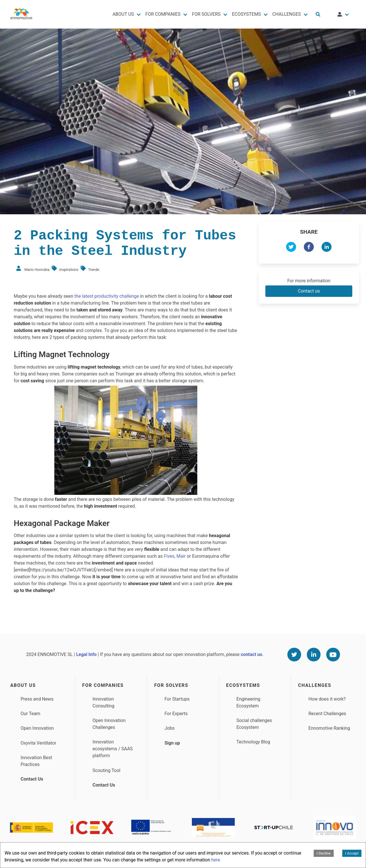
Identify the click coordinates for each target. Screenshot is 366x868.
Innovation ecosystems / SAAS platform (113, 749)
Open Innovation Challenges (109, 724)
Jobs (169, 728)
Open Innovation (37, 728)
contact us (251, 654)
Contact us (309, 291)
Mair (182, 556)
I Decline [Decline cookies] (324, 853)
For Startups (177, 699)
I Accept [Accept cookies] (352, 853)
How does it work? (327, 699)
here (216, 860)
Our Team (30, 714)
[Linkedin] (314, 655)
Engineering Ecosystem (248, 702)
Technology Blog (253, 742)
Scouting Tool (107, 770)
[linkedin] (327, 248)
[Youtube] (333, 655)
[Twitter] (294, 655)
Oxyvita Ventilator (38, 743)
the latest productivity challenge (106, 296)
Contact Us (32, 779)
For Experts (176, 714)
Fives (169, 556)
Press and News (37, 699)
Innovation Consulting (104, 702)
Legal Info (86, 654)
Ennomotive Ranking (329, 728)
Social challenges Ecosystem (254, 724)
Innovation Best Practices (36, 761)
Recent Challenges (327, 714)
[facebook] (309, 248)
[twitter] (291, 248)
